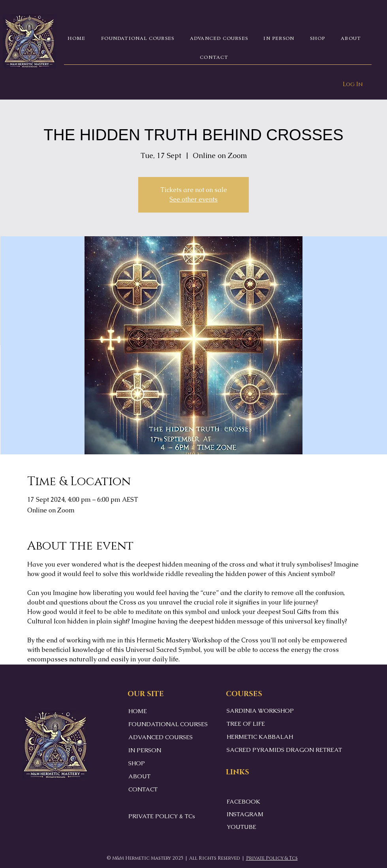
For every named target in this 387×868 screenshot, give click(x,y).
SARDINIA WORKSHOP (260, 711)
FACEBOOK (243, 801)
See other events (193, 199)
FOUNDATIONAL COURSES (168, 724)
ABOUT (139, 776)
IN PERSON (145, 750)
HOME (138, 711)
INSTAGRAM (245, 814)
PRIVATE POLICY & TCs (162, 816)
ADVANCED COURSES (161, 737)
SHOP (137, 763)
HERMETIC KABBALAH (260, 737)
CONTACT (143, 789)
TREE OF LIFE (246, 724)
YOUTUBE (241, 827)
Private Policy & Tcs (272, 858)
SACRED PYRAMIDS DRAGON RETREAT (284, 750)
